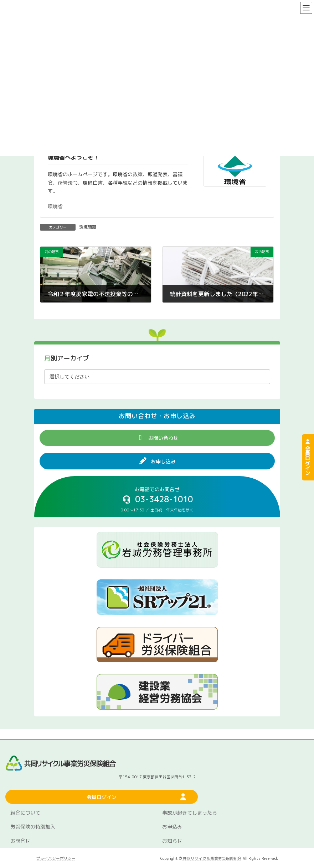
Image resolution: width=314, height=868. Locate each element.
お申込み (172, 827)
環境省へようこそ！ (73, 157)
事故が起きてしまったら (190, 813)
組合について (25, 813)
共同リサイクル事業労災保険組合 (212, 858)
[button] (157, 438)
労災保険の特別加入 (33, 827)
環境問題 (88, 227)
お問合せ (20, 841)
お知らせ (172, 841)
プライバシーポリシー (56, 858)
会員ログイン (307, 457)
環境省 (55, 206)
